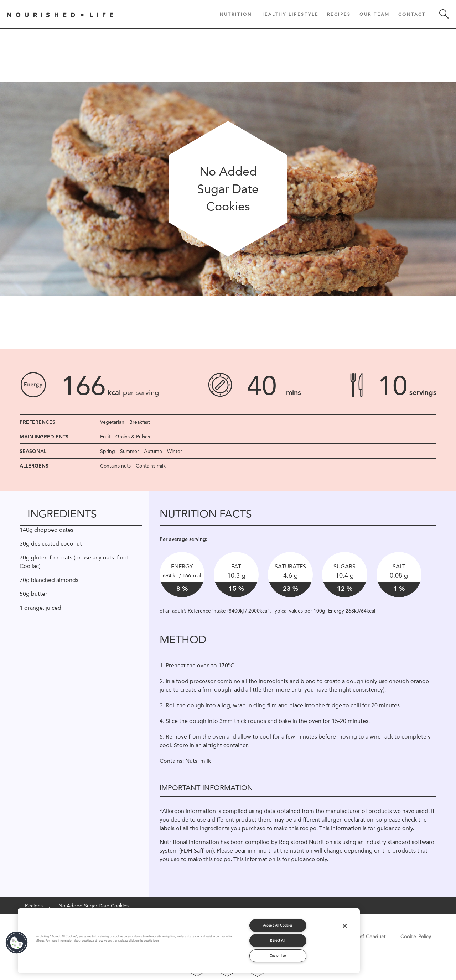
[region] (189, 941)
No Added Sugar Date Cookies (94, 906)
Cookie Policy (416, 937)
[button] (17, 943)
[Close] (345, 926)
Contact (412, 14)
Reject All (278, 940)
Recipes (339, 14)
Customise (278, 956)
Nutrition (236, 14)
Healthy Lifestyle (289, 14)
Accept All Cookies (278, 925)
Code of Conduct (365, 937)
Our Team (375, 14)
